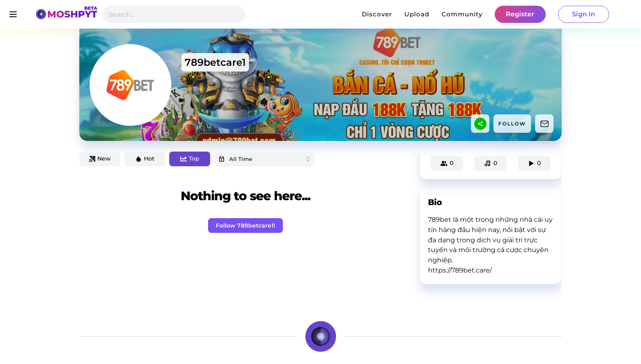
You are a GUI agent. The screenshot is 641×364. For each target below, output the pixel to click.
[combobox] (264, 159)
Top (190, 159)
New (100, 159)
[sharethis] (480, 124)
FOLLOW (512, 124)
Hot (145, 159)
